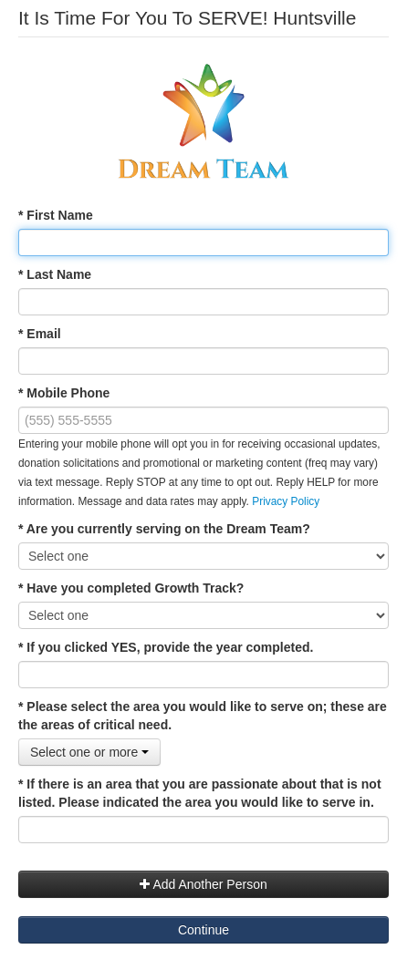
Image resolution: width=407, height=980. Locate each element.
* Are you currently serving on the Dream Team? (164, 529)
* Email (40, 334)
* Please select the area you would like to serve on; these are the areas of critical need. (203, 716)
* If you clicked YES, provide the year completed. (166, 647)
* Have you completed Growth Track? (131, 588)
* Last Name (55, 274)
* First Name (56, 215)
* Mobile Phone (64, 393)
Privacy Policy (286, 501)
